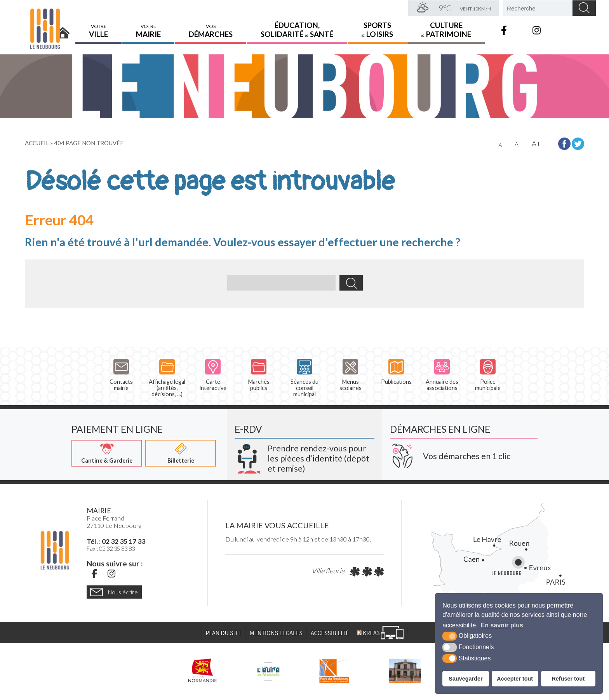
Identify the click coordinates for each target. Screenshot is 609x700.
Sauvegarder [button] (465, 679)
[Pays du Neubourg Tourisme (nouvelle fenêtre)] (405, 671)
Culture (446, 29)
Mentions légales (276, 633)
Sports (377, 29)
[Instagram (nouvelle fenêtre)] (111, 574)
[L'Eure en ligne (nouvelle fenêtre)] (268, 671)
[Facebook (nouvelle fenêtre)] (94, 574)
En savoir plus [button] (502, 625)
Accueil (63, 30)
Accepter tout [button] (515, 679)
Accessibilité (330, 633)
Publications (396, 372)
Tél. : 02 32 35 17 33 (116, 542)
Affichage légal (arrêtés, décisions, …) (167, 378)
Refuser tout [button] (568, 679)
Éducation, (297, 29)
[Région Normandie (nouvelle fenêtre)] (203, 671)
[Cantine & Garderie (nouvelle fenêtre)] (107, 453)
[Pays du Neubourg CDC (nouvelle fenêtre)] (334, 671)
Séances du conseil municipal (304, 378)
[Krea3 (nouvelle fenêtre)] (304, 456)
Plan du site (224, 633)
